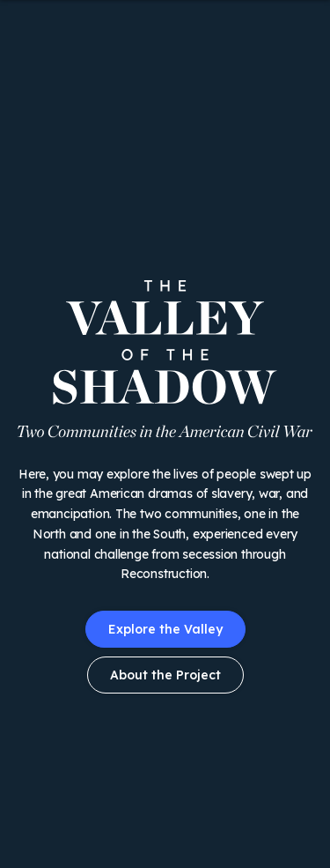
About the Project (165, 675)
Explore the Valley (165, 629)
